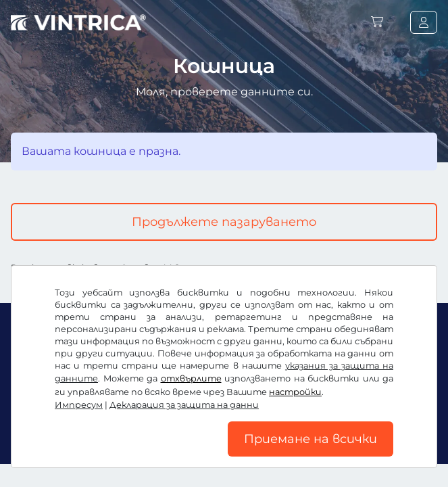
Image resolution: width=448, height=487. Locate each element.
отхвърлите (191, 378)
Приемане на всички (310, 439)
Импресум (79, 405)
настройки (295, 392)
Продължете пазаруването (224, 222)
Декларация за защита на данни (184, 405)
